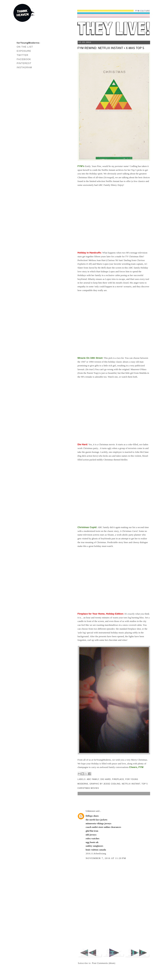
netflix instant (131, 784)
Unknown (90, 811)
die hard (106, 779)
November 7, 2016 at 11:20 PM (106, 858)
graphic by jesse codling (105, 784)
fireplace (118, 779)
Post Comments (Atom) (104, 963)
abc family (93, 779)
